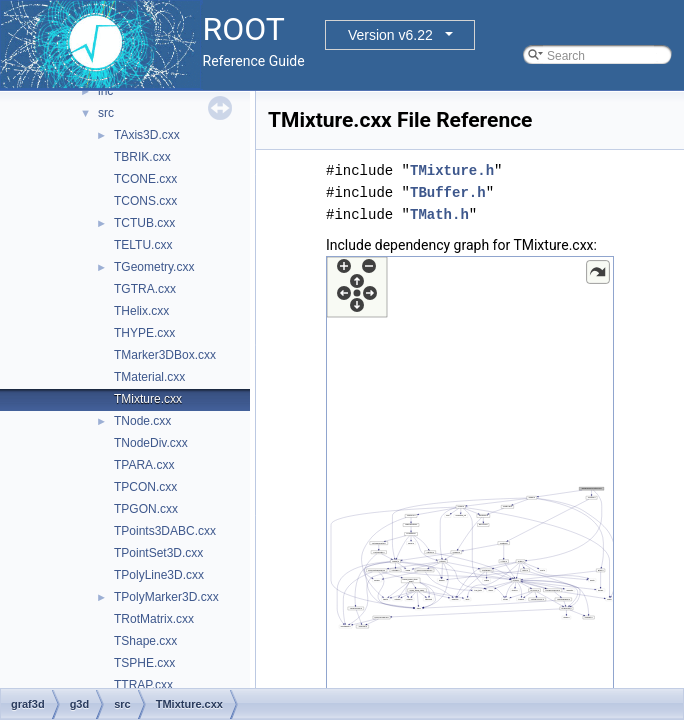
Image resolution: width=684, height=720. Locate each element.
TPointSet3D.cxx (158, 553)
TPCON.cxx (145, 487)
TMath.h (439, 214)
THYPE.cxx (144, 333)
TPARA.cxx (144, 465)
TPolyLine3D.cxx (159, 575)
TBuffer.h (448, 192)
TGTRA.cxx (145, 289)
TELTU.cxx (143, 245)
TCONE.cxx (145, 179)
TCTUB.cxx (144, 223)
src (106, 113)
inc (105, 91)
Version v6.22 (390, 35)
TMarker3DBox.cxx (165, 355)
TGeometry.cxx (154, 267)
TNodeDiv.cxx (151, 443)
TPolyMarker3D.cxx (166, 597)
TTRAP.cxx (143, 685)
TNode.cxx (142, 421)
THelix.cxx (141, 311)
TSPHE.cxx (144, 663)
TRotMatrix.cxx (154, 619)
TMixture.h (452, 170)
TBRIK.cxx (142, 157)
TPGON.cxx (146, 509)
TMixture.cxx (148, 399)
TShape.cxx (145, 641)
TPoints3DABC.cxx (165, 531)
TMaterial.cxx (149, 377)
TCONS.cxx (145, 201)
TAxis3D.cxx (147, 135)
